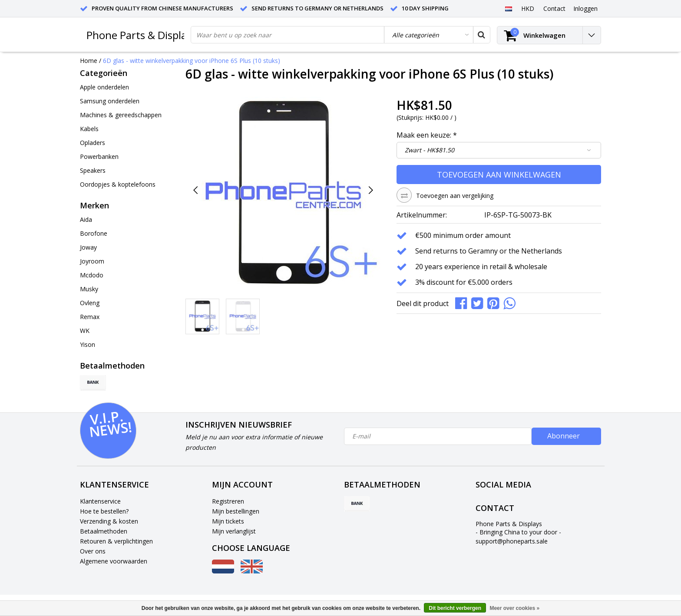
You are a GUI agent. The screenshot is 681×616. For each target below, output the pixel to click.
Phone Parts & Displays (142, 35)
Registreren (228, 501)
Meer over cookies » (514, 608)
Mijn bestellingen (236, 511)
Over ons (93, 551)
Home (89, 61)
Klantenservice (100, 501)
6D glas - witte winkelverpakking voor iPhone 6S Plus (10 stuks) (192, 61)
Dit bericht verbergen (455, 608)
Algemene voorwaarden (114, 561)
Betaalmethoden (104, 531)
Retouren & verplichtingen (116, 541)
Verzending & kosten (109, 521)
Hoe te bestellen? (104, 511)
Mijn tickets (228, 521)
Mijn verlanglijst (234, 531)
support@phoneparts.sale (512, 541)
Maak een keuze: (427, 135)
